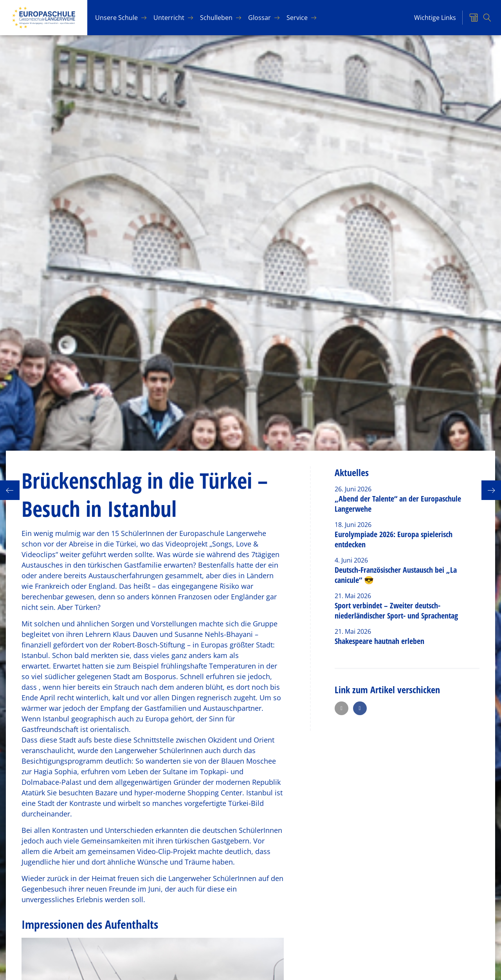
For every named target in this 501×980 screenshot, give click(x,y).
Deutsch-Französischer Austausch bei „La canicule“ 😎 (396, 575)
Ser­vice (297, 18)
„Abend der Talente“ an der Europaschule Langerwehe (398, 504)
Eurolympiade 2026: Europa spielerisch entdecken (394, 539)
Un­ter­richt (169, 18)
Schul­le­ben (216, 18)
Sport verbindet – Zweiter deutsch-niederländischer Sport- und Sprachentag (396, 610)
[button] (342, 708)
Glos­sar (260, 18)
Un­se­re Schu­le (116, 18)
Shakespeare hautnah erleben (379, 641)
